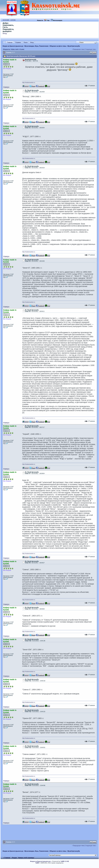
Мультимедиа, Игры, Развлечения (36, 46)
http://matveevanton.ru (29, 83)
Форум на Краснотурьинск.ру (13, 46)
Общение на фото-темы (58, 46)
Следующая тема (90, 49)
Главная (10, 43)
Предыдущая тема (78, 49)
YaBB (37, 863)
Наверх (6, 87)
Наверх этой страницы (26, 858)
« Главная (7, 858)
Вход (5, 33)
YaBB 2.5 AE (65, 861)
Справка (18, 43)
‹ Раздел (14, 858)
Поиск (26, 43)
